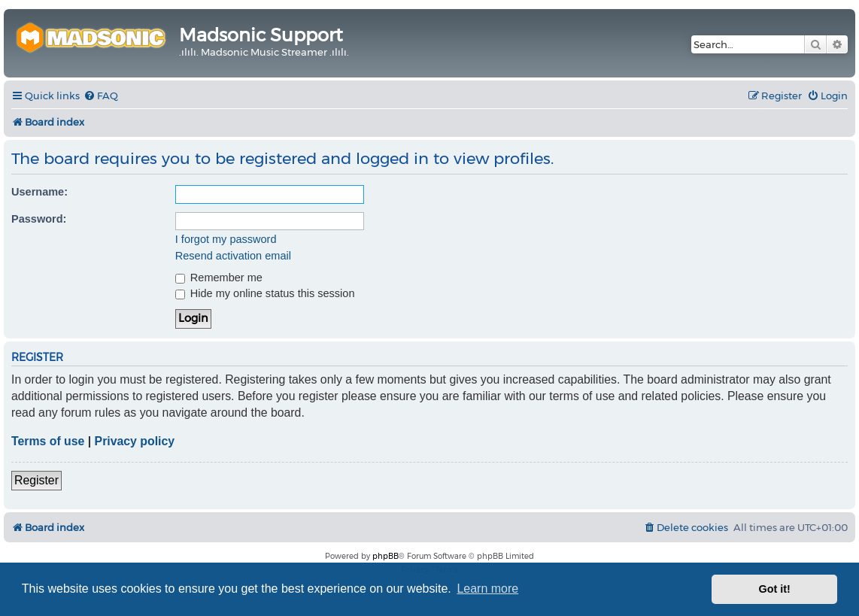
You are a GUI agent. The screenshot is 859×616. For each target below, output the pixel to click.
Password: (39, 219)
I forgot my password (226, 239)
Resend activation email (233, 256)
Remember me (219, 278)
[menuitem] (101, 96)
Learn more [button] (487, 589)
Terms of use (48, 441)
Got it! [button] (775, 589)
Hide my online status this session (265, 293)
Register (36, 480)
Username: (39, 192)
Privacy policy (135, 441)
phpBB (385, 556)
